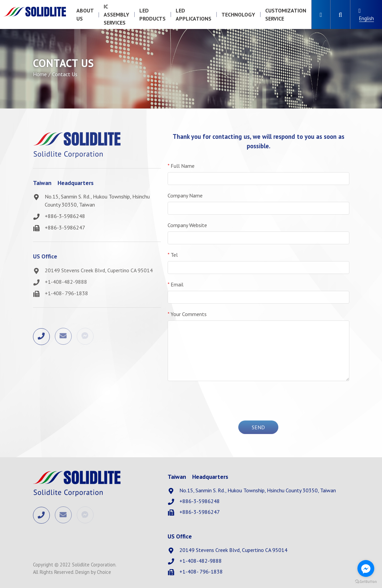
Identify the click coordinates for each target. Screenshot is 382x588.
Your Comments (187, 314)
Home (40, 74)
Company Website (187, 225)
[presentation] (258, 400)
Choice (104, 572)
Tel (173, 255)
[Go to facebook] (366, 568)
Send (258, 428)
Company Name (185, 195)
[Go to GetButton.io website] (366, 581)
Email (176, 284)
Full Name (181, 166)
